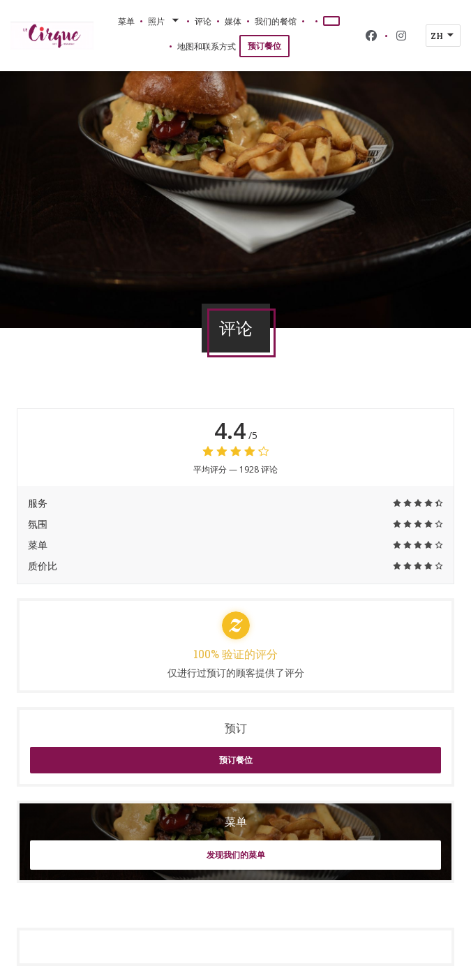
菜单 (126, 21)
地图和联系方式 (207, 46)
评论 (203, 21)
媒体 (233, 21)
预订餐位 (264, 46)
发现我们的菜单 (236, 855)
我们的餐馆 (276, 21)
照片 (165, 21)
